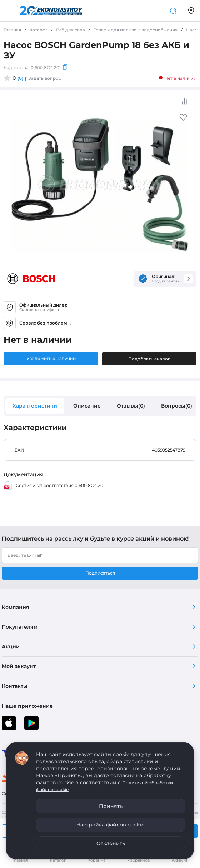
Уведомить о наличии (51, 358)
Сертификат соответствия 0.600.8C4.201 (54, 486)
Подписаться (100, 573)
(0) (20, 78)
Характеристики (35, 406)
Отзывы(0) (131, 406)
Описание (87, 406)
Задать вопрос (45, 78)
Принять (111, 806)
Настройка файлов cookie (111, 825)
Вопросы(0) (177, 406)
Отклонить (111, 843)
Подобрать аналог (149, 359)
